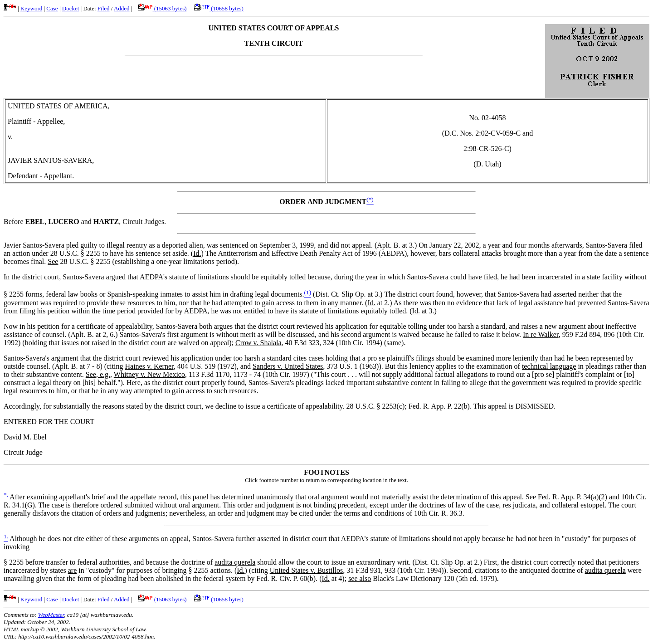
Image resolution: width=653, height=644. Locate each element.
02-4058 (494, 118)
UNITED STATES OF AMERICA (58, 106)
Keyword (31, 8)
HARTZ (106, 222)
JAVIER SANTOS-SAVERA (50, 160)
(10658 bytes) (219, 8)
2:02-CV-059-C (498, 133)
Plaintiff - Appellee (35, 121)
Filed (104, 8)
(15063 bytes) (162, 8)
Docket (71, 8)
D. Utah (488, 164)
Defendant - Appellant (40, 176)
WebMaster (51, 615)
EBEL (35, 222)
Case (52, 8)
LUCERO (63, 222)
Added (122, 8)
